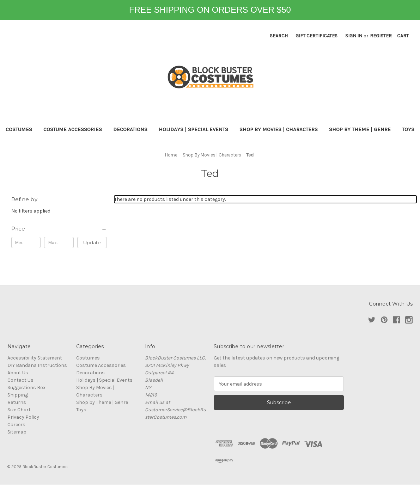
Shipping (18, 395)
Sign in (354, 36)
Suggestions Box (26, 388)
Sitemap (17, 432)
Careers (16, 425)
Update (92, 242)
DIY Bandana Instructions (37, 365)
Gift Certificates (316, 36)
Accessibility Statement (35, 358)
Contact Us (20, 380)
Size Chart (19, 410)
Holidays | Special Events (193, 129)
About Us (18, 373)
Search (279, 36)
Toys (408, 129)
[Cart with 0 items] (403, 36)
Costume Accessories (73, 129)
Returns (17, 402)
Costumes (19, 129)
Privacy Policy (23, 417)
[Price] (59, 229)
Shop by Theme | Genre (360, 129)
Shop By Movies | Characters (279, 129)
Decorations (130, 129)
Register (381, 36)
